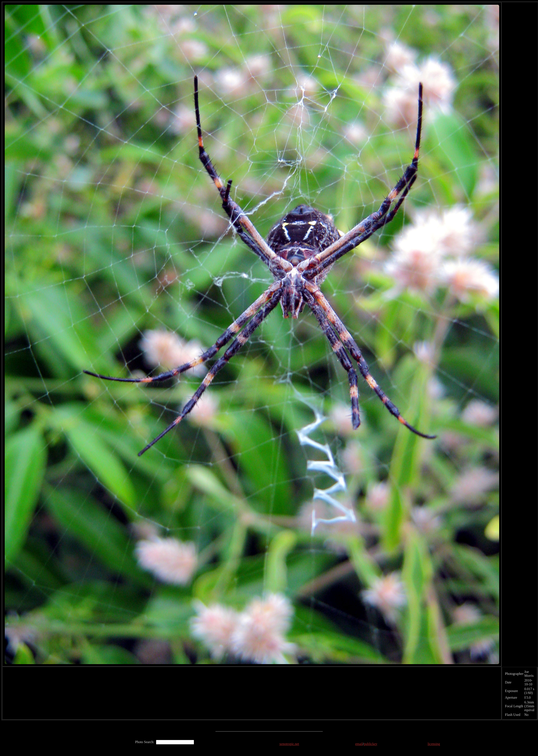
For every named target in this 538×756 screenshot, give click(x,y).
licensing (434, 744)
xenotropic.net (289, 744)
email (359, 744)
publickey (371, 744)
